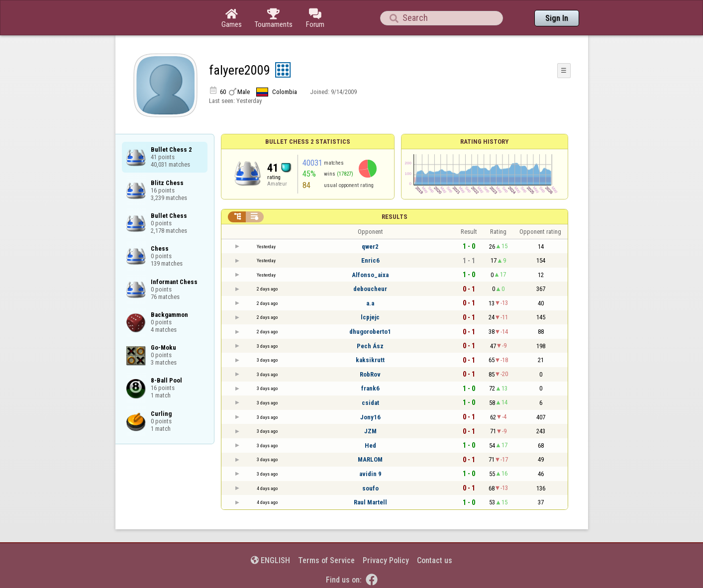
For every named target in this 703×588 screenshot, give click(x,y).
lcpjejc (370, 317)
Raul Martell (370, 502)
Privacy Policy (386, 560)
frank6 (370, 388)
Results (395, 217)
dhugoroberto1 (370, 332)
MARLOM (370, 459)
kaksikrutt (370, 360)
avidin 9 (370, 474)
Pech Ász (370, 346)
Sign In (557, 18)
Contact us (435, 560)
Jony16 (370, 417)
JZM (370, 431)
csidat (370, 403)
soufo (370, 488)
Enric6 (370, 260)
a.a (370, 303)
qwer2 (370, 246)
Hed (370, 445)
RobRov (370, 374)
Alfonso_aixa (370, 275)
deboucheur (370, 289)
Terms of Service (326, 560)
